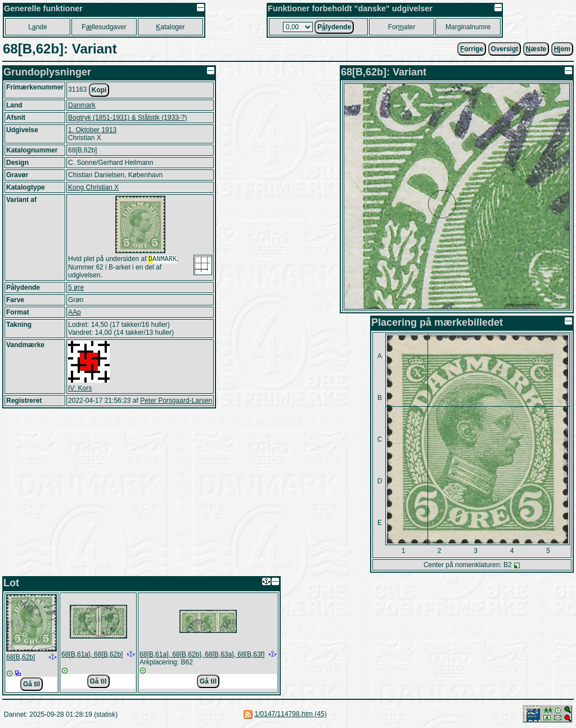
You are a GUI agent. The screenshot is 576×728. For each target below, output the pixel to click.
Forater (402, 27)
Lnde (37, 27)
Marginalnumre (468, 27)
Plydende (334, 27)
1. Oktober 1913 (92, 130)
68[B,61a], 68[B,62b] (92, 654)
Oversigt (505, 49)
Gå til (31, 684)
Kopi (99, 90)
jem (562, 49)
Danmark (82, 105)
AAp (75, 313)
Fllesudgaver (104, 27)
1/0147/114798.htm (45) (291, 714)
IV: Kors (80, 389)
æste (536, 49)
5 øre (76, 289)
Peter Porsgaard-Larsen (176, 402)
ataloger (170, 27)
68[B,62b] (21, 657)
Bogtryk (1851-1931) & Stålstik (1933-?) (127, 118)
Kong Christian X (93, 187)
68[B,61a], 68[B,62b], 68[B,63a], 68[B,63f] (202, 654)
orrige (472, 49)
